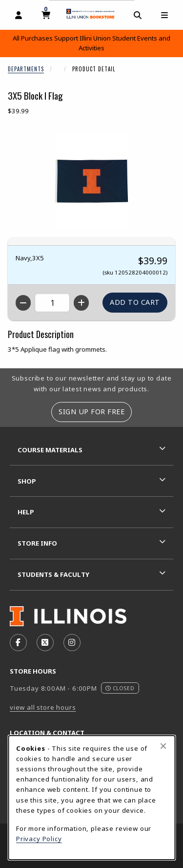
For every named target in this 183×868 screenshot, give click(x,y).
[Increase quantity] (81, 303)
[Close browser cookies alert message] (163, 746)
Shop (27, 481)
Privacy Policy (39, 839)
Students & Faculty (53, 574)
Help (26, 512)
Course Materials (50, 450)
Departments (26, 69)
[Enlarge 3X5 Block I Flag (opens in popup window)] (92, 181)
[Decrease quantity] (23, 303)
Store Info (37, 543)
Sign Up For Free (91, 412)
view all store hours (43, 707)
